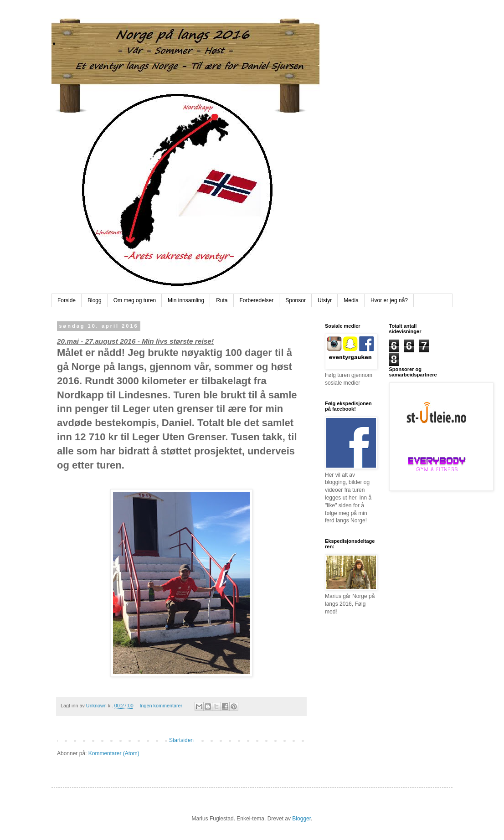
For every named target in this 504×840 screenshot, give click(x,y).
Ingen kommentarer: (162, 706)
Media (351, 300)
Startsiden (181, 740)
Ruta (222, 300)
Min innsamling (186, 300)
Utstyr (325, 300)
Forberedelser (257, 300)
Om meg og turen (135, 300)
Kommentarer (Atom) (114, 753)
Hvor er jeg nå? (389, 300)
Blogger (301, 819)
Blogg (95, 300)
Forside (67, 300)
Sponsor (296, 300)
